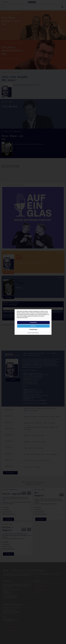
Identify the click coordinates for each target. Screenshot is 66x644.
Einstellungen (33, 329)
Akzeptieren (33, 322)
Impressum (29, 333)
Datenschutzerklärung (35, 333)
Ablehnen (33, 326)
